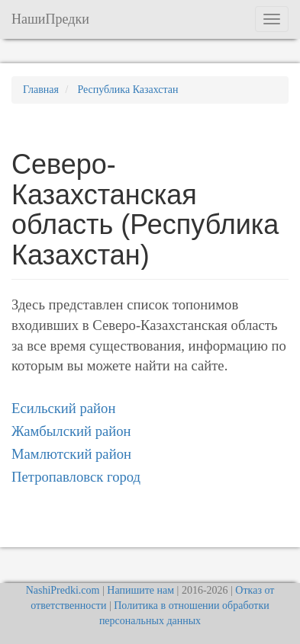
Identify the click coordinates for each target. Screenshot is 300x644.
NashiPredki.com (63, 590)
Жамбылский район (71, 431)
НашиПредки (50, 19)
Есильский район (63, 408)
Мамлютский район (71, 454)
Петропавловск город (76, 477)
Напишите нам (140, 590)
